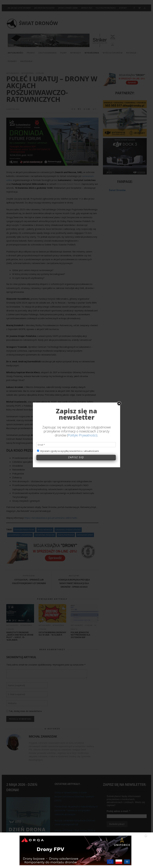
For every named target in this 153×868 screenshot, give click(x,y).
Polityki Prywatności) (83, 374)
